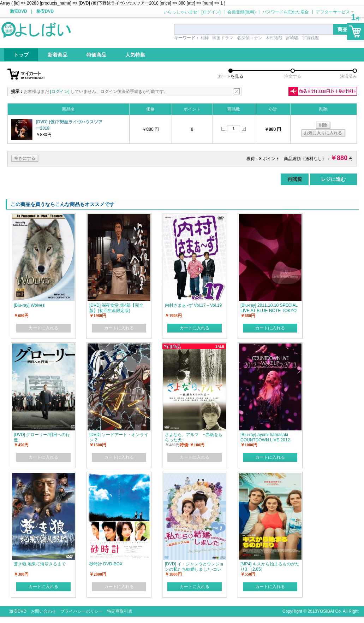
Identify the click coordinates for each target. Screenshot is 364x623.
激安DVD (19, 11)
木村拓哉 (274, 38)
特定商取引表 (120, 611)
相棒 (205, 38)
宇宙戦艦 (310, 38)
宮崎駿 (292, 38)
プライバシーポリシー (82, 611)
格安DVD (45, 11)
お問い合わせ (43, 611)
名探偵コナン (250, 38)
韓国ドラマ (223, 38)
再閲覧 (295, 179)
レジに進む (333, 179)
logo (37, 29)
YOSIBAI (326, 611)
